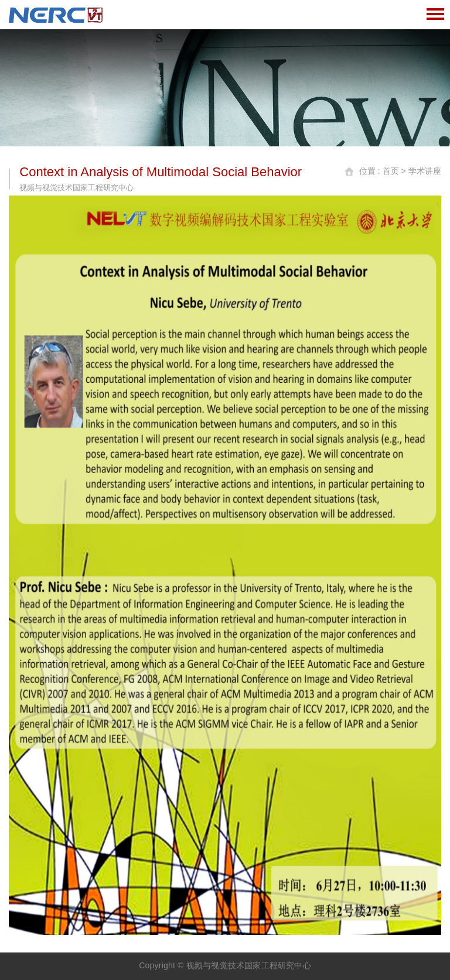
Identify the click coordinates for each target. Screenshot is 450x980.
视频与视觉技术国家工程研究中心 (249, 965)
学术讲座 (425, 171)
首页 (391, 171)
